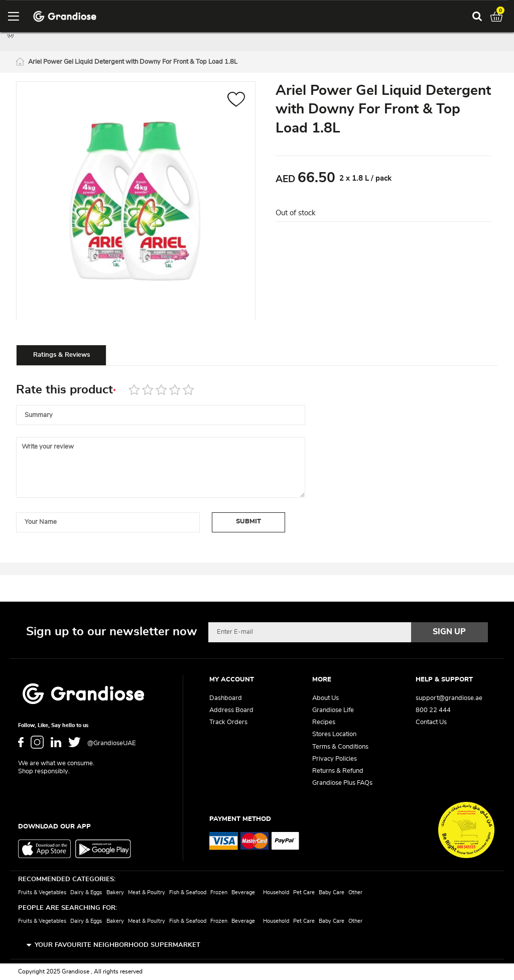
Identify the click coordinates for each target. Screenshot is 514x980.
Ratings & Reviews (61, 355)
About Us (326, 698)
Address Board (231, 710)
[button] (236, 101)
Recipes (324, 722)
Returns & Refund (338, 771)
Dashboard (226, 698)
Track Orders (228, 722)
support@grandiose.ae (449, 698)
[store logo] (65, 16)
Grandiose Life (333, 710)
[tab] (61, 355)
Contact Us (431, 722)
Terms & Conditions (340, 747)
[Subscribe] (450, 632)
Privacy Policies (335, 759)
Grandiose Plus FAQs (342, 783)
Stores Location (334, 734)
